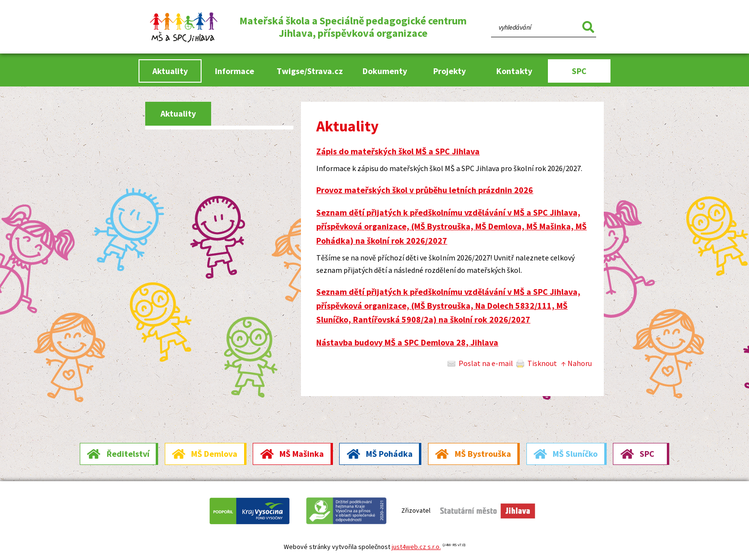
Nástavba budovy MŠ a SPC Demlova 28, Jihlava (407, 342)
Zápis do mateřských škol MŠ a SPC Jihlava (398, 151)
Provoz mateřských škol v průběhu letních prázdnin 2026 (425, 190)
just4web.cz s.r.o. (416, 547)
